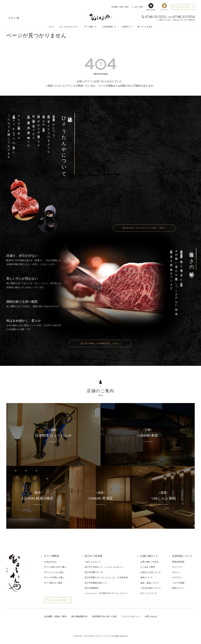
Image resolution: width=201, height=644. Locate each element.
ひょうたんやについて (69, 27)
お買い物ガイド (149, 556)
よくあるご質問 (137, 7)
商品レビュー (178, 588)
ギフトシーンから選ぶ (54, 572)
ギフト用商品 (52, 556)
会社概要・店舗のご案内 (120, 7)
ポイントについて (149, 593)
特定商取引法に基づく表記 (105, 616)
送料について (147, 577)
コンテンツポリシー (131, 616)
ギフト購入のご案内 (53, 583)
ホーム (52, 27)
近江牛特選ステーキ (94, 572)
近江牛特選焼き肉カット (96, 583)
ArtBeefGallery (50, 562)
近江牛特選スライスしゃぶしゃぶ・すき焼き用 (106, 577)
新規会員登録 (178, 562)
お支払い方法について (151, 572)
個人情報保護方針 (79, 616)
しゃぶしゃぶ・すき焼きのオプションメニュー (106, 593)
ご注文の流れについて (151, 588)
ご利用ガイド (127, 27)
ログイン (176, 572)
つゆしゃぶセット (93, 562)
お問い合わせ (151, 7)
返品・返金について (150, 583)
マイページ (164, 7)
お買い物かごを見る (150, 562)
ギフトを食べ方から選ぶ (55, 567)
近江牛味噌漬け (92, 588)
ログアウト (177, 577)
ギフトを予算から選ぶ (54, 577)
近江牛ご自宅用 (93, 556)
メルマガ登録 (178, 583)
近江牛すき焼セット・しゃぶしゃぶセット (104, 567)
